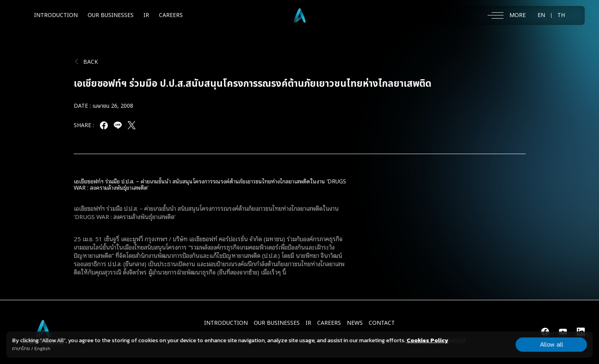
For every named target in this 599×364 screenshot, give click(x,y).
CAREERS (171, 15)
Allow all (551, 344)
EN (541, 15)
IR (146, 15)
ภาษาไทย (21, 349)
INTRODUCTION (56, 15)
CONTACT (382, 323)
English (42, 349)
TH (561, 15)
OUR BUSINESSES (111, 15)
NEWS (355, 323)
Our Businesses (277, 323)
